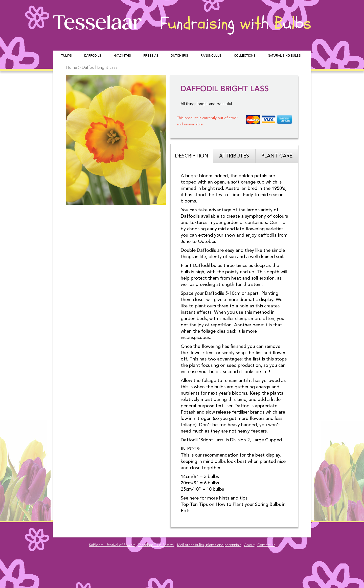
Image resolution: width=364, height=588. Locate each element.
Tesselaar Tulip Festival (156, 545)
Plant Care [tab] (277, 156)
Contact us (266, 545)
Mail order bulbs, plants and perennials (209, 545)
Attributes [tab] (234, 156)
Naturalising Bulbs (284, 56)
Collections (245, 56)
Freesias (151, 56)
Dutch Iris (179, 56)
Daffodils (93, 56)
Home (71, 68)
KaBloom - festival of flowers (112, 545)
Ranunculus (211, 56)
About (249, 545)
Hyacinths (122, 56)
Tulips (66, 56)
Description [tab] (192, 156)
